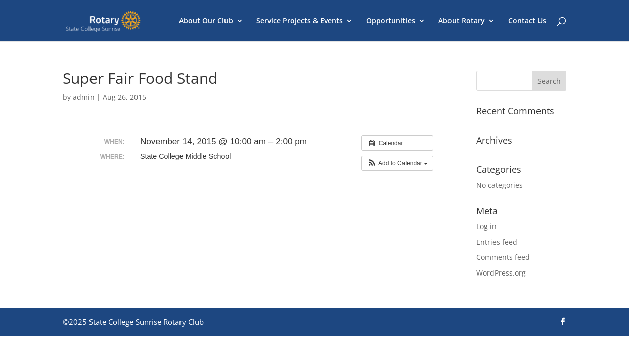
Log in (486, 226)
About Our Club (206, 21)
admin (84, 97)
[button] (397, 163)
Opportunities (391, 21)
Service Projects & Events (300, 21)
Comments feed (503, 257)
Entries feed (497, 242)
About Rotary (462, 21)
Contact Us (527, 21)
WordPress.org (501, 273)
